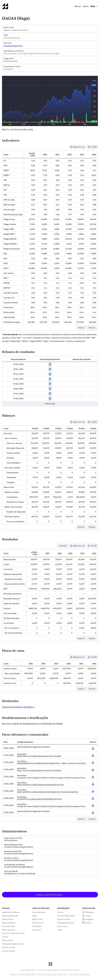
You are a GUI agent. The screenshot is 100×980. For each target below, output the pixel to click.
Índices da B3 (7, 940)
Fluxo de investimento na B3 (13, 933)
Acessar (93, 748)
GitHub (88, 923)
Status (60, 930)
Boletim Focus (8, 919)
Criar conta (37, 930)
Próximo (92, 328)
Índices (5, 937)
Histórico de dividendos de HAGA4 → (19, 707)
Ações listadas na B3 (10, 916)
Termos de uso (38, 923)
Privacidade (37, 926)
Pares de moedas (9, 947)
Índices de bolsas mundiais (13, 944)
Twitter (88, 916)
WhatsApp (89, 912)
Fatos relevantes (9, 930)
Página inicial (37, 919)
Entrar (86, 6)
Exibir (50, 364)
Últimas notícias (8, 951)
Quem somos (63, 926)
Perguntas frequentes (66, 923)
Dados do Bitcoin (9, 923)
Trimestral (63, 546)
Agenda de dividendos (11, 912)
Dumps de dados (9, 926)
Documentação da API (66, 916)
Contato (60, 912)
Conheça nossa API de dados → (50, 895)
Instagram (89, 919)
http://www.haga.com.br (13, 46)
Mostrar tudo (50, 404)
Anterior (81, 328)
